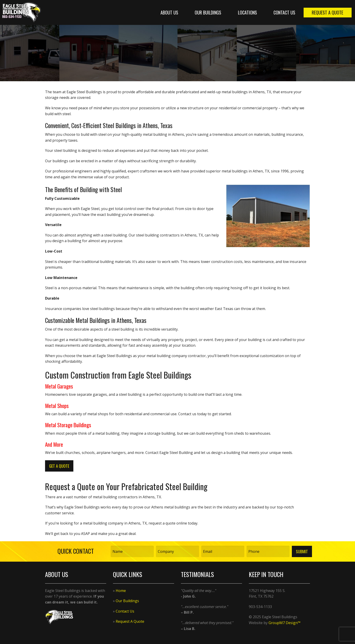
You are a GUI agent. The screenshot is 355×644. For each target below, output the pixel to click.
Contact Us (284, 12)
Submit (302, 551)
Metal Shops (57, 406)
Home (121, 591)
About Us (169, 12)
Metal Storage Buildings (68, 425)
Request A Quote (327, 12)
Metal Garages (59, 386)
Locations (247, 12)
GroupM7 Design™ (284, 623)
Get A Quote (59, 466)
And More (54, 444)
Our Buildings (208, 12)
